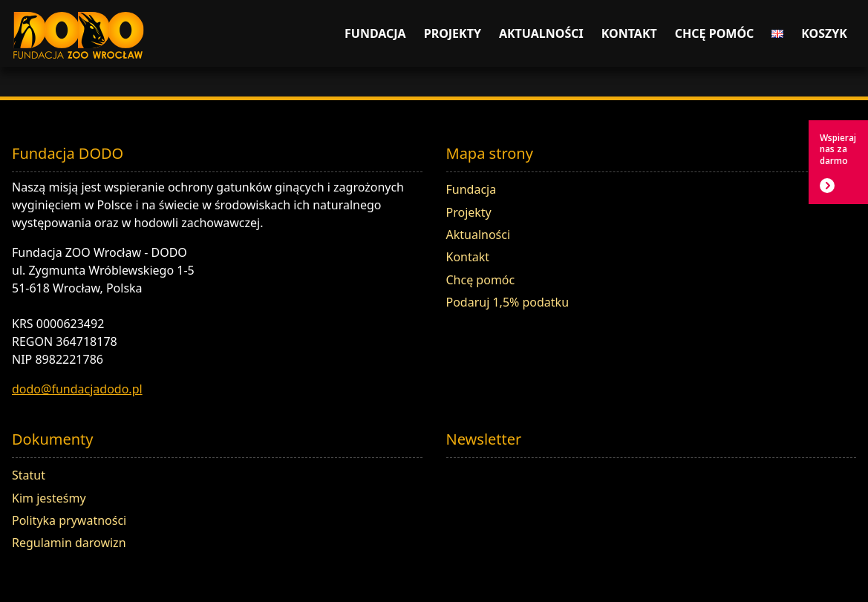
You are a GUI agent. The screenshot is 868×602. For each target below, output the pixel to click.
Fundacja (375, 33)
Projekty (453, 33)
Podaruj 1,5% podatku (508, 302)
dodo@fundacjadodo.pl (77, 389)
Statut (29, 475)
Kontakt (629, 33)
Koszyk (824, 33)
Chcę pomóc (715, 33)
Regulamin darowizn (69, 543)
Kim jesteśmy (49, 498)
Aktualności (541, 33)
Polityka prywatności (69, 520)
